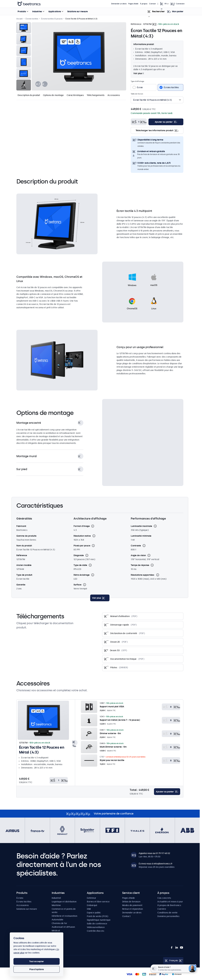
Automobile (57, 920)
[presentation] (38, 84)
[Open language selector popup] (164, 4)
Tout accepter (37, 961)
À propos (144, 4)
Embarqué (92, 905)
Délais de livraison (131, 902)
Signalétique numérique (99, 920)
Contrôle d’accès (95, 931)
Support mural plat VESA (112, 707)
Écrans (20, 898)
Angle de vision (138, 555)
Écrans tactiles (24, 902)
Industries (37, 11)
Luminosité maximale (141, 526)
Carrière (162, 909)
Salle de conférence (97, 924)
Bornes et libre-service (98, 902)
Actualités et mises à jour (170, 902)
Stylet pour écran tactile (112, 760)
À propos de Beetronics (169, 905)
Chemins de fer (59, 923)
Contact (152, 4)
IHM (89, 909)
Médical (56, 931)
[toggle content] (100, 598)
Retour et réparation (133, 909)
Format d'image (82, 526)
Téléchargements (96, 95)
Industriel (56, 898)
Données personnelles (168, 916)
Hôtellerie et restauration (64, 916)
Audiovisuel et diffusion (63, 927)
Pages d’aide (133, 4)
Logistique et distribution (64, 902)
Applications (55, 11)
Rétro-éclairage (82, 575)
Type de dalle (80, 565)
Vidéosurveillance (96, 927)
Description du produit (29, 95)
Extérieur (91, 898)
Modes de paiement (132, 905)
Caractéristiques (75, 95)
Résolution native (82, 536)
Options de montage (53, 95)
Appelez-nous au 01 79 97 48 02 (154, 853)
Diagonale (79, 555)
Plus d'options (36, 969)
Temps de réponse (140, 565)
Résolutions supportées (143, 575)
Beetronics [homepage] (29, 4)
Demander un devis (119, 4)
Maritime (56, 905)
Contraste (136, 546)
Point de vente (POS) (97, 916)
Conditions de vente (167, 913)
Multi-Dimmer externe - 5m (113, 747)
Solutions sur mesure (78, 11)
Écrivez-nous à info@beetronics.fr (156, 864)
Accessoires (114, 95)
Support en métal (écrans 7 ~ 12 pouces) (120, 720)
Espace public (94, 913)
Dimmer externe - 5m (110, 733)
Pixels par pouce (82, 546)
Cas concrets (164, 898)
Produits (22, 11)
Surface (78, 585)
